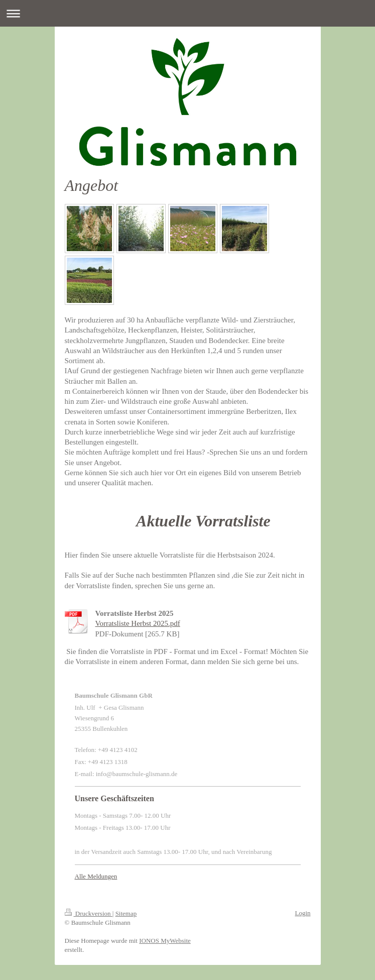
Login (302, 913)
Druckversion (89, 913)
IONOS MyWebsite (165, 941)
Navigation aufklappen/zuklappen (187, 13)
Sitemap (126, 913)
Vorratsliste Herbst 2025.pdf (138, 623)
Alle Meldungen (96, 876)
